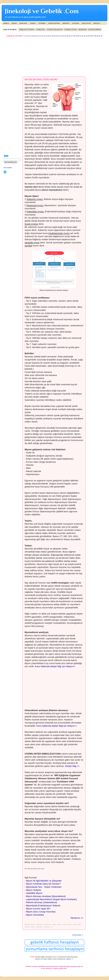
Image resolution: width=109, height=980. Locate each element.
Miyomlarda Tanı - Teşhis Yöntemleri (44, 887)
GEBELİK (6, 23)
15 (46, 36)
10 (36, 36)
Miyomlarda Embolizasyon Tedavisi (43, 906)
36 (91, 36)
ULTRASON (76, 23)
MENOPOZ (66, 23)
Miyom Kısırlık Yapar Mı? (38, 909)
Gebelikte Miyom (34, 893)
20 (57, 36)
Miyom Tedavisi (33, 890)
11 (38, 36)
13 (42, 36)
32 (83, 36)
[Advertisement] (38, 56)
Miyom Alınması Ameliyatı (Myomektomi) (46, 896)
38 (95, 36)
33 (85, 36)
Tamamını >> (77, 918)
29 (76, 36)
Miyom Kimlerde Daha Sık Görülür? (43, 884)
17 (51, 36)
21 (59, 36)
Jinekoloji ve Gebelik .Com (42, 11)
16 (48, 36)
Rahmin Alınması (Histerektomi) (41, 902)
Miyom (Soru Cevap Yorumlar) (41, 912)
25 (68, 36)
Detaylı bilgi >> (72, 766)
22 (61, 36)
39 (97, 36)
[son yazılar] (8, 168)
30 (78, 36)
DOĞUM (14, 23)
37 (93, 36)
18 (53, 36)
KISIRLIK (33, 23)
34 (87, 36)
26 (70, 36)
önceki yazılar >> (78, 935)
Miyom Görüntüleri (35, 915)
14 (44, 36)
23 (63, 36)
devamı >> (70, 959)
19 (55, 36)
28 (74, 36)
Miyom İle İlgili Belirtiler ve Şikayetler (44, 881)
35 (89, 36)
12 (40, 36)
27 (72, 36)
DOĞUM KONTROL (54, 23)
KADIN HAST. (23, 23)
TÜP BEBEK (42, 23)
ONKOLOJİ (97, 23)
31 (80, 36)
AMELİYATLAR (86, 23)
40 (100, 36)
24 (65, 36)
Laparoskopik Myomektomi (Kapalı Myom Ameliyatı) (51, 899)
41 (102, 36)
